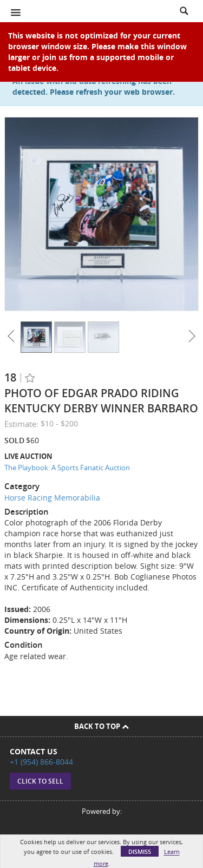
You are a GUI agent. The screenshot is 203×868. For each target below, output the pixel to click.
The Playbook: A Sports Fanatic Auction (67, 468)
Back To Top (101, 726)
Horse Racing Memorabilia (52, 498)
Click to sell (40, 781)
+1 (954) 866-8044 (41, 762)
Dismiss (140, 851)
